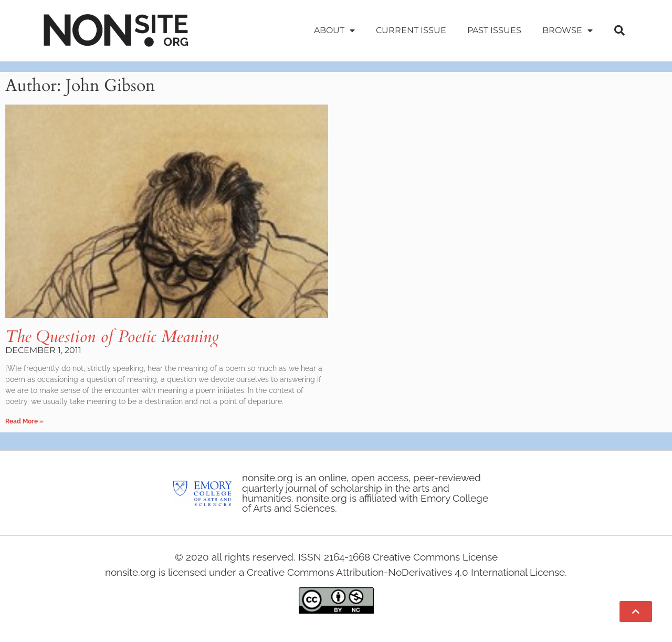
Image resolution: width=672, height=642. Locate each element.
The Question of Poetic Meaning (112, 337)
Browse (568, 30)
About (334, 30)
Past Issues (494, 30)
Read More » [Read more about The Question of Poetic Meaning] (24, 421)
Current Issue (411, 30)
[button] (619, 30)
